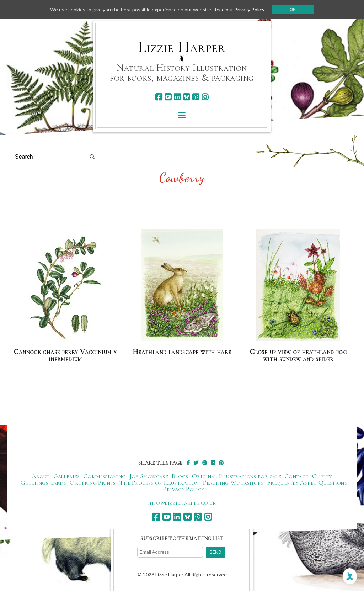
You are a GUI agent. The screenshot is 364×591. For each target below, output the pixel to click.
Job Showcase (149, 476)
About (41, 476)
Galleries (66, 476)
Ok (293, 10)
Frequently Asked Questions (307, 482)
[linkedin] (177, 97)
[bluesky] (186, 97)
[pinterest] (196, 97)
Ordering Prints (93, 482)
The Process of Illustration (159, 482)
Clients (322, 476)
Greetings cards (43, 482)
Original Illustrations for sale (236, 476)
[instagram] (205, 97)
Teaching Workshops (232, 482)
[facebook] (159, 97)
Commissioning (105, 476)
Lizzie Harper (182, 47)
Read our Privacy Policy (239, 9)
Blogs (180, 476)
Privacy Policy (184, 489)
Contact (296, 476)
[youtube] (168, 97)
